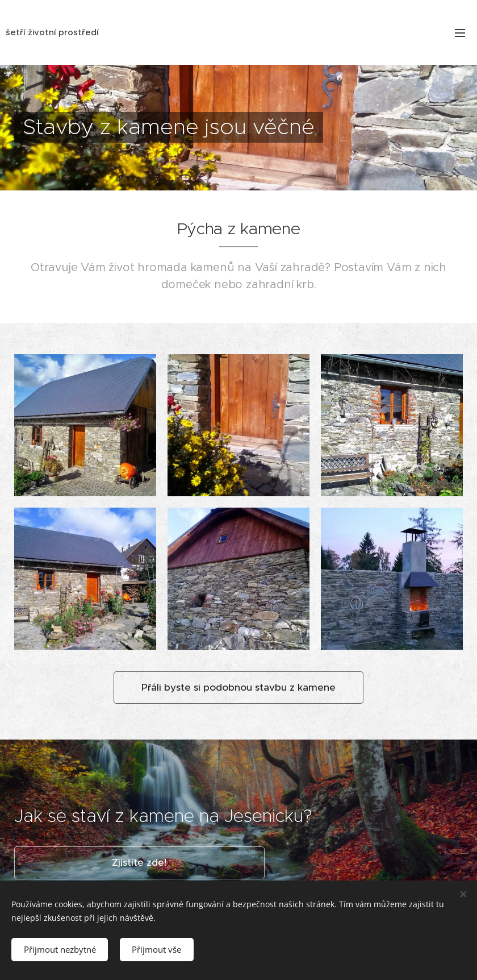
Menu (460, 33)
